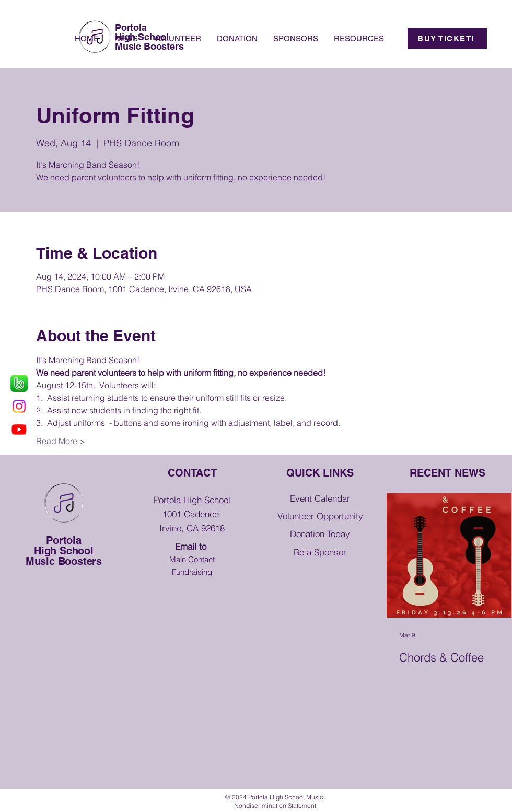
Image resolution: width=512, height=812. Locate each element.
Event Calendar (320, 498)
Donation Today (320, 534)
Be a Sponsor (320, 552)
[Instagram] (19, 406)
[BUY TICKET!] (447, 38)
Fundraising (192, 572)
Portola (64, 540)
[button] (359, 38)
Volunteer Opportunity (320, 516)
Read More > (61, 441)
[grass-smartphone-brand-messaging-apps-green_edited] (19, 383)
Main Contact (192, 559)
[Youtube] (19, 429)
